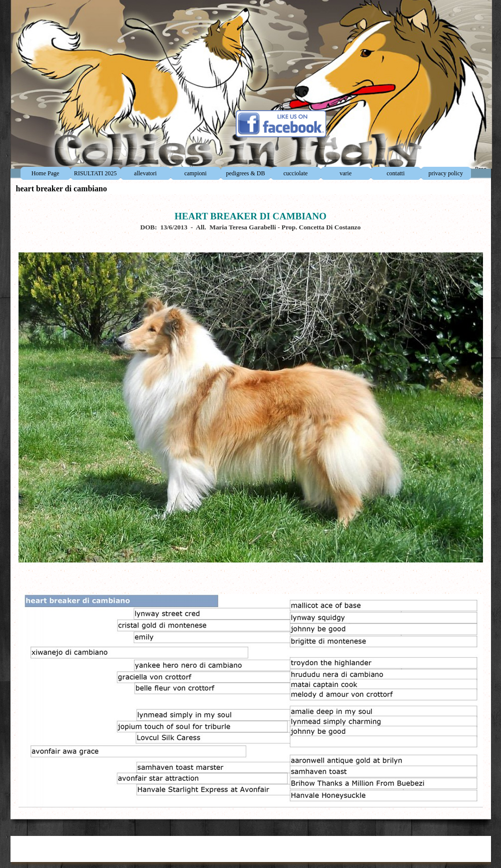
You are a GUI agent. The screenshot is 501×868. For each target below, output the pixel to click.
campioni (195, 173)
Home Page (46, 173)
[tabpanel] (251, 504)
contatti (396, 173)
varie (346, 173)
